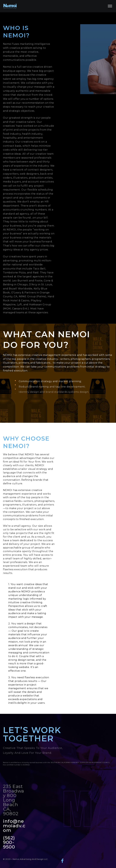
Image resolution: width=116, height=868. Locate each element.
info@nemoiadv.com (14, 826)
